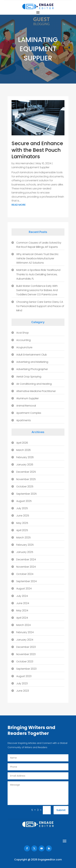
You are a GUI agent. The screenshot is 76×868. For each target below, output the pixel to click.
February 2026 (25, 457)
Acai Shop (23, 333)
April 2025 (22, 530)
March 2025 (23, 538)
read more (19, 205)
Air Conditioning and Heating (34, 384)
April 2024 (22, 618)
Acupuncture (24, 347)
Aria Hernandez (25, 163)
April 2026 (22, 443)
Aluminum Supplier (27, 398)
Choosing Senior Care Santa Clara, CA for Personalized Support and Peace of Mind (40, 306)
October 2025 (25, 487)
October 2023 (25, 662)
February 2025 (25, 545)
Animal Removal (26, 406)
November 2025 (26, 479)
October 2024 (25, 574)
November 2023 (26, 654)
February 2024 (25, 632)
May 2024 (22, 610)
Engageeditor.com (50, 860)
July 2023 (22, 683)
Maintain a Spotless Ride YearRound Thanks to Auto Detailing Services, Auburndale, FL (38, 274)
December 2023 (26, 647)
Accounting (23, 340)
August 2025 (24, 501)
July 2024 (22, 596)
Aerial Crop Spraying (29, 377)
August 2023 (24, 676)
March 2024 (23, 625)
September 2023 (26, 669)
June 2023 (23, 691)
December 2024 (26, 559)
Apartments (24, 420)
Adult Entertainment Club (32, 355)
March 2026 (23, 450)
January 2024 (25, 640)
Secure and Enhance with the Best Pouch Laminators (37, 150)
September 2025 (26, 494)
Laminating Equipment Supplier (30, 167)
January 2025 (25, 552)
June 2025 (23, 516)
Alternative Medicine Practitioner (36, 391)
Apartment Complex (29, 413)
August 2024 (24, 589)
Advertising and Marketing (32, 362)
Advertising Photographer (32, 369)
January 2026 (25, 465)
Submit (61, 810)
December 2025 (26, 472)
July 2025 (22, 508)
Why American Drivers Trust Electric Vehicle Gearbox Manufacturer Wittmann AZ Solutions (37, 258)
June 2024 (23, 603)
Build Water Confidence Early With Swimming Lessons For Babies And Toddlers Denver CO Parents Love (37, 290)
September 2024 (26, 581)
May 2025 (22, 523)
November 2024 (26, 567)
